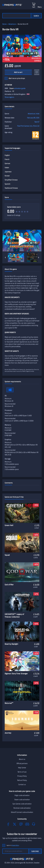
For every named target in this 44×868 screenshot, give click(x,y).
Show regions (9, 97)
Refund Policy (22, 780)
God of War (9, 585)
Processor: (9, 410)
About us (22, 759)
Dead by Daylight (11, 644)
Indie (38, 114)
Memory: (8, 425)
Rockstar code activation (22, 808)
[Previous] (5, 257)
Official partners (22, 763)
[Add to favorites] (37, 72)
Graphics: (8, 440)
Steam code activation (22, 800)
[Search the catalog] (17, 16)
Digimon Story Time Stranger (16, 674)
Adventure (12, 24)
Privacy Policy (22, 776)
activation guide (20, 88)
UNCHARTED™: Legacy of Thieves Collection (14, 615)
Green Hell (9, 525)
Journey (8, 733)
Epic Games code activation (22, 804)
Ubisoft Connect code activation (22, 812)
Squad (7, 555)
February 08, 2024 (33, 118)
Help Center (22, 768)
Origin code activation (22, 795)
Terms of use (22, 772)
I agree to (13, 845)
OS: (6, 396)
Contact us (22, 785)
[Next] (39, 257)
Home (4, 24)
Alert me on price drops (17, 78)
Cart (34, 7)
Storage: (8, 459)
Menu (40, 7)
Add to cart (18, 72)
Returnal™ (9, 703)
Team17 (37, 122)
